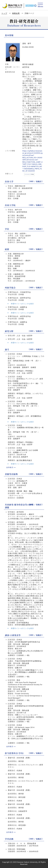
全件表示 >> (11, 467)
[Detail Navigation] (40, 5)
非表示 (39, 181)
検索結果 (16, 13)
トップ (4, 13)
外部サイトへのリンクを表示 (21, 304)
